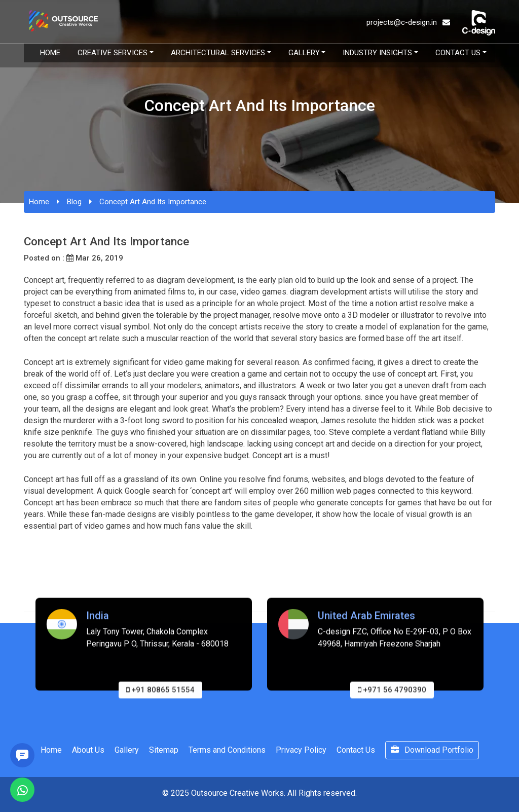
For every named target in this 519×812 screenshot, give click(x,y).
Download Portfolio (432, 750)
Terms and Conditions (227, 750)
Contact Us (458, 53)
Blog (74, 202)
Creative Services (113, 53)
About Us (88, 750)
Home (50, 53)
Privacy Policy (301, 750)
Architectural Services (218, 53)
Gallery (304, 53)
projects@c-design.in (408, 22)
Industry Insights (377, 53)
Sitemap (164, 750)
